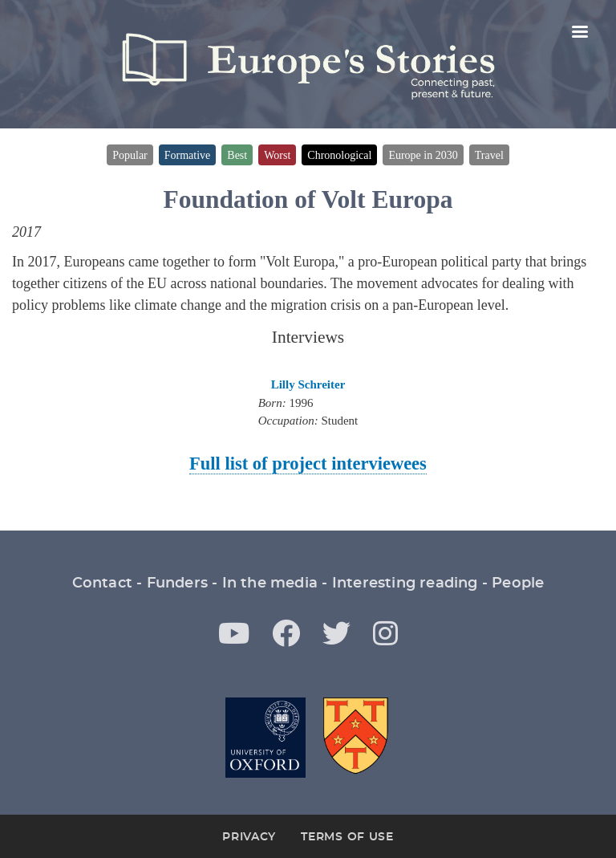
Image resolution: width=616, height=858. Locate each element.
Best (237, 155)
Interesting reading (405, 584)
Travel (489, 155)
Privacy (249, 837)
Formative (188, 155)
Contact (102, 584)
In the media (270, 584)
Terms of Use (347, 837)
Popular (130, 155)
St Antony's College (357, 738)
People (518, 584)
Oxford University (265, 738)
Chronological (339, 155)
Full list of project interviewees (308, 464)
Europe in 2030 (423, 155)
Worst (277, 155)
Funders (177, 584)
